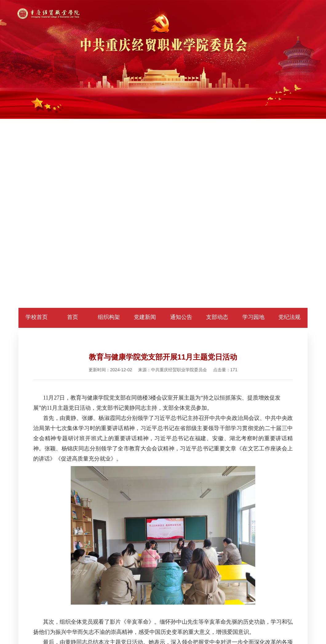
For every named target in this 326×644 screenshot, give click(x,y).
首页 (73, 317)
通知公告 (181, 317)
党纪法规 (289, 317)
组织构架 (109, 317)
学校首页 (37, 317)
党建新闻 (145, 317)
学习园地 (253, 317)
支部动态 (217, 317)
